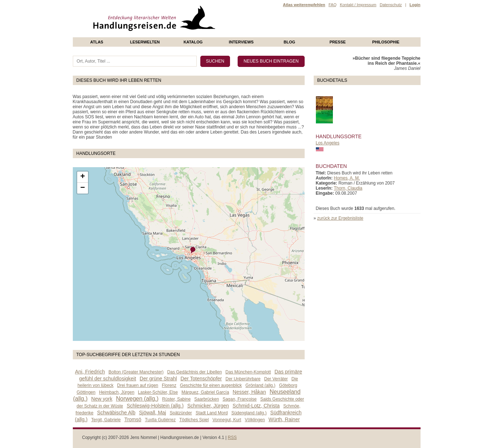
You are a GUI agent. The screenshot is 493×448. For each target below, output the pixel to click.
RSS (232, 438)
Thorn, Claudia (348, 188)
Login (415, 5)
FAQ (333, 5)
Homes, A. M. (347, 178)
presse (338, 42)
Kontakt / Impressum (358, 5)
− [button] (82, 188)
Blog (289, 42)
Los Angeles (328, 143)
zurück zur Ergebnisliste (340, 218)
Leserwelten (145, 42)
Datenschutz (391, 5)
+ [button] (82, 177)
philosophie (386, 42)
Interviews (241, 42)
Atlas (97, 42)
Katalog (193, 42)
